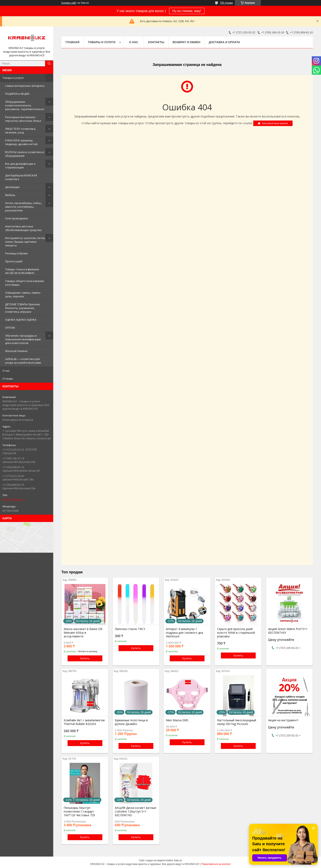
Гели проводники (16, 218)
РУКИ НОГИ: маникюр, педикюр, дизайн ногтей (21, 142)
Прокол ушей (14, 261)
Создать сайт (69, 3)
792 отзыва (226, 3)
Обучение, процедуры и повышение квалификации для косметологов (23, 339)
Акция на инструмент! (283, 720)
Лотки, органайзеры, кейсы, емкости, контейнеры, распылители (23, 207)
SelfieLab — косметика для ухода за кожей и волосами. (23, 361)
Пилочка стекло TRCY (130, 629)
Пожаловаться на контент (216, 864)
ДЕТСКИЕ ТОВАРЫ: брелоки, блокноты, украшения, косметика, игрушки (23, 308)
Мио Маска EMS (177, 720)
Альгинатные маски (275, 123)
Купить (85, 658)
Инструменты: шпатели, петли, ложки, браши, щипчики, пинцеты (25, 242)
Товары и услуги (13, 78)
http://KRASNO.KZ (13, 500)
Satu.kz (178, 860)
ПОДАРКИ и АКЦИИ (17, 94)
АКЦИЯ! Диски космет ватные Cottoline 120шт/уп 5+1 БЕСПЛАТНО (136, 812)
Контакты (156, 42)
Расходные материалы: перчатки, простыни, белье (23, 119)
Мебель (10, 195)
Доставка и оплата (224, 42)
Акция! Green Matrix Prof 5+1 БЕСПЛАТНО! (288, 631)
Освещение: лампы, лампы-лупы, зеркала (23, 294)
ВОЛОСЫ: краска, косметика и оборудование (25, 154)
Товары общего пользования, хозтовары (25, 283)
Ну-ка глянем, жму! (187, 11)
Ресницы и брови (16, 253)
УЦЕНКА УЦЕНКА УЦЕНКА (21, 320)
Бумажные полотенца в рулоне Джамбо (131, 722)
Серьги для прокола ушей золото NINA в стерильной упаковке (236, 633)
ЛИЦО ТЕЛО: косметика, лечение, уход (20, 131)
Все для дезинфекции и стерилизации (20, 166)
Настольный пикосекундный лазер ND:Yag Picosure (237, 722)
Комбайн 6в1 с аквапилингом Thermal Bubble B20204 (84, 722)
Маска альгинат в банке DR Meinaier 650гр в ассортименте (83, 633)
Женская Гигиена (16, 351)
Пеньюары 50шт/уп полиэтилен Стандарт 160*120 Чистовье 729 (79, 812)
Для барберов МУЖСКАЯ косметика (21, 177)
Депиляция (12, 187)
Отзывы (8, 379)
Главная (72, 42)
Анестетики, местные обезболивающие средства (23, 228)
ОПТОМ (10, 328)
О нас (6, 371)
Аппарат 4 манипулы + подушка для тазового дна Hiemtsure (184, 633)
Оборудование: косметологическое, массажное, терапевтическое (25, 105)
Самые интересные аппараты (25, 86)
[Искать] (49, 63)
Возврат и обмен (186, 42)
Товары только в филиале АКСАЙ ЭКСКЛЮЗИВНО (22, 271)
